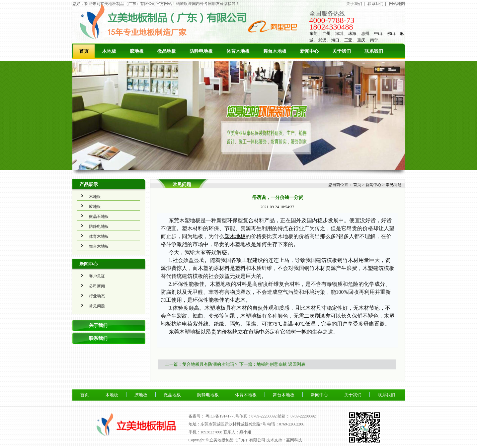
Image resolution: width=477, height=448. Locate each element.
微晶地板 (167, 51)
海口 (335, 40)
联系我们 (375, 4)
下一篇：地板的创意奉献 (263, 364)
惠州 (365, 33)
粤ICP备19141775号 (223, 416)
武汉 (322, 40)
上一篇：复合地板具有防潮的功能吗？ (202, 364)
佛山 (391, 33)
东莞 (313, 33)
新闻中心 (309, 51)
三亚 (348, 40)
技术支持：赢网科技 (284, 440)
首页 (84, 51)
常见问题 (97, 306)
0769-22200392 (303, 416)
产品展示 (89, 185)
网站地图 (397, 4)
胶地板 (137, 51)
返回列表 (297, 364)
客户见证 (97, 276)
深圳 (339, 33)
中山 (378, 33)
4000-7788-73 (332, 20)
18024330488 (331, 27)
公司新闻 (97, 286)
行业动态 (97, 296)
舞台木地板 (275, 51)
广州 (326, 33)
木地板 (109, 51)
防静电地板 (201, 51)
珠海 (352, 33)
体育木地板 (238, 51)
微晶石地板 (99, 217)
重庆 (361, 40)
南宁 (374, 40)
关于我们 (354, 4)
